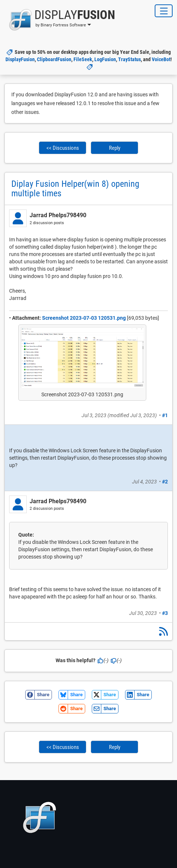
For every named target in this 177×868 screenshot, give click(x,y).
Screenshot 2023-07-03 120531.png (84, 318)
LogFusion (105, 59)
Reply (115, 148)
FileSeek (83, 59)
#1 (165, 415)
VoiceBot (161, 59)
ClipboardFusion (54, 59)
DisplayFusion (20, 59)
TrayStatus (129, 59)
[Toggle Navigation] (164, 11)
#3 (165, 613)
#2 (165, 482)
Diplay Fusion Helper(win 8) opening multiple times (75, 189)
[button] (60, 20)
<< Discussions (63, 148)
